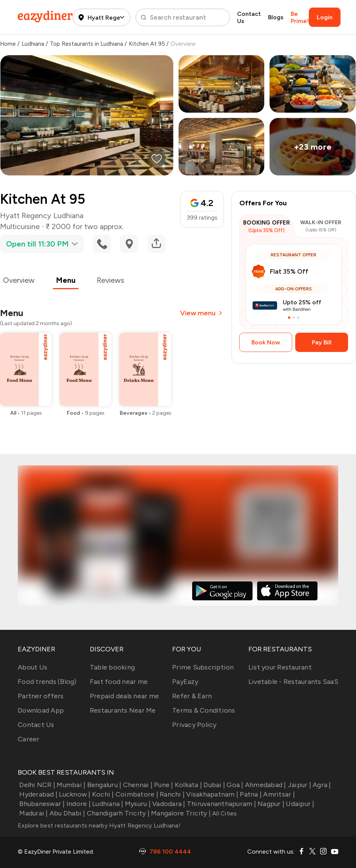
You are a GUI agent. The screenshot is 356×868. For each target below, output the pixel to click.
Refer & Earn (192, 696)
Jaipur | (299, 785)
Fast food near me (119, 682)
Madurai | (33, 813)
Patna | (250, 794)
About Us (32, 667)
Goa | (234, 785)
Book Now (266, 342)
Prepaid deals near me (124, 696)
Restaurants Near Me (123, 710)
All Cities (224, 813)
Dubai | (213, 785)
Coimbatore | (136, 794)
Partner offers (41, 696)
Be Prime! (300, 17)
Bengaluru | (103, 785)
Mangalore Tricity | (180, 813)
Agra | (321, 785)
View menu (202, 313)
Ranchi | (171, 794)
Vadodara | (168, 804)
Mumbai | (70, 785)
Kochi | (102, 794)
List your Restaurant (280, 667)
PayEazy (185, 682)
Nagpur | (270, 804)
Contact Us (249, 17)
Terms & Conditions (204, 710)
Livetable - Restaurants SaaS (293, 682)
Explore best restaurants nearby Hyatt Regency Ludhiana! (99, 825)
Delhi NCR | (36, 785)
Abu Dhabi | (67, 813)
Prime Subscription (203, 667)
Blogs (276, 17)
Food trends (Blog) (47, 682)
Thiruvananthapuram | (221, 804)
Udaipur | (299, 804)
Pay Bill (322, 342)
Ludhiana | (107, 804)
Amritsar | (278, 794)
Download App (41, 710)
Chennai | (137, 785)
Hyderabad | (38, 794)
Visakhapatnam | (211, 794)
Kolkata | (188, 785)
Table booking (112, 667)
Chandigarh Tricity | (117, 813)
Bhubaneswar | (41, 804)
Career (29, 739)
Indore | (78, 804)
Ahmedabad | (265, 785)
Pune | (163, 785)
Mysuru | (137, 804)
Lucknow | (74, 794)
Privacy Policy (194, 725)
